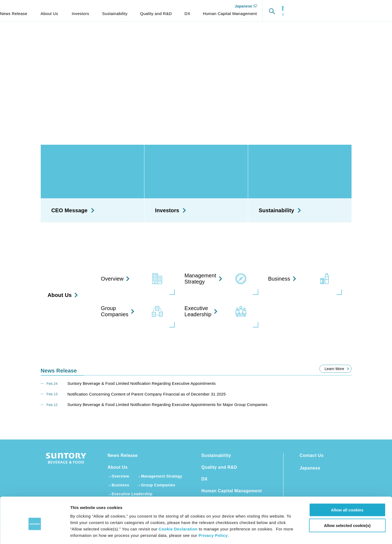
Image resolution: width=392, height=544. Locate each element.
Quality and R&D (219, 467)
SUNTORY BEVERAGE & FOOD (33, 11)
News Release (123, 455)
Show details (281, 533)
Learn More (334, 369)
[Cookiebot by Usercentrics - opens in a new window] (35, 534)
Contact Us (311, 455)
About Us (118, 467)
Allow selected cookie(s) (347, 502)
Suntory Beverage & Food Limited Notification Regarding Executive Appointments (142, 383)
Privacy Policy (213, 512)
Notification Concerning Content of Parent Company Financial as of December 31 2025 (147, 394)
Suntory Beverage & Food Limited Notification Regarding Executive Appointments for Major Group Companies (168, 405)
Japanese (354, 6)
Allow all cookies (347, 486)
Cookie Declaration (178, 505)
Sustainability (216, 455)
